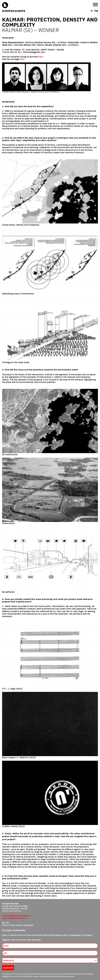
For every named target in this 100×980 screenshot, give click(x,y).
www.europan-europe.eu (15, 918)
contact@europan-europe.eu (16, 915)
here (41, 57)
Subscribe (8, 968)
